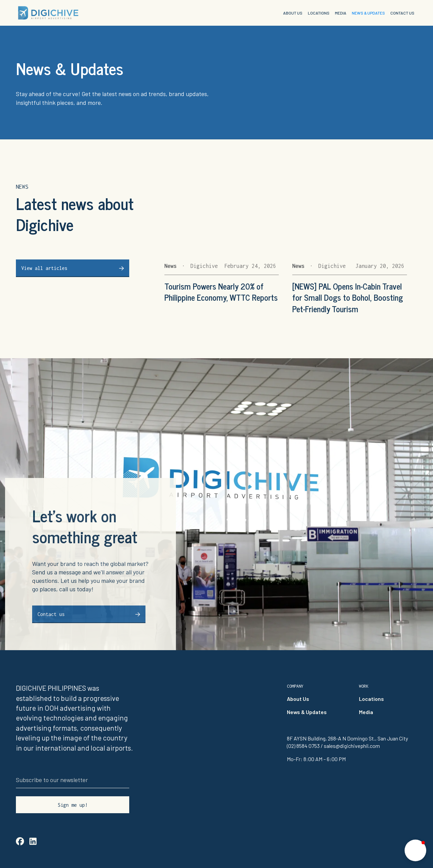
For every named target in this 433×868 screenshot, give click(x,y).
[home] (48, 13)
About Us (298, 699)
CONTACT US (402, 13)
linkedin (33, 841)
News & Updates (307, 712)
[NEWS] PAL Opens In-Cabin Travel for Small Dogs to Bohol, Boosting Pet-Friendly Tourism (348, 298)
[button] (415, 850)
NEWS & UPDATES (368, 13)
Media (366, 712)
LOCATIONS (319, 13)
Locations (371, 699)
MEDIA (341, 13)
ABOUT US (293, 13)
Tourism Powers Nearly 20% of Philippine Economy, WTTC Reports (221, 292)
